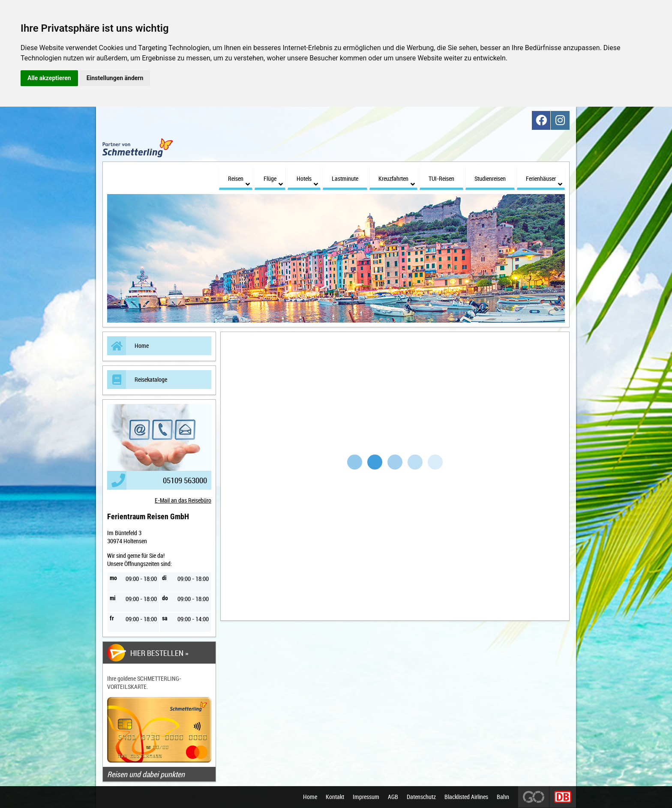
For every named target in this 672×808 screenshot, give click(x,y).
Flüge (273, 176)
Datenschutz (421, 797)
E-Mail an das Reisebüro (183, 495)
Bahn (503, 797)
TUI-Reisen (441, 173)
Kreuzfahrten (397, 176)
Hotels (307, 176)
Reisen (239, 176)
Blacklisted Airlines (466, 797)
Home (128, 341)
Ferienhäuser (544, 176)
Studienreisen (490, 173)
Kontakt (335, 797)
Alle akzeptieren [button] (49, 78)
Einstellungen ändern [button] (115, 78)
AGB (393, 797)
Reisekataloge (137, 374)
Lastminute (345, 173)
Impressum (366, 797)
